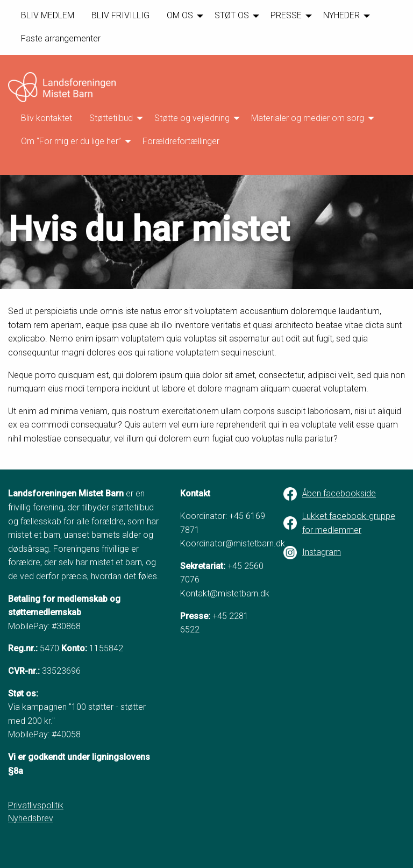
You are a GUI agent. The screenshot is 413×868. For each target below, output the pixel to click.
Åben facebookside (339, 493)
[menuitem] (48, 16)
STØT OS (232, 15)
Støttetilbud (111, 118)
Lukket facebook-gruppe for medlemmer (349, 523)
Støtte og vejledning (192, 118)
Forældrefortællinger (181, 141)
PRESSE (286, 15)
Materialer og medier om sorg (308, 118)
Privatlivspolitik (36, 805)
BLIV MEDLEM (48, 15)
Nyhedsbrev (31, 818)
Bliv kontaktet (47, 118)
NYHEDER (341, 15)
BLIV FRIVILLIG (120, 15)
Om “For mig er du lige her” (71, 141)
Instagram (322, 552)
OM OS (180, 15)
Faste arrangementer (61, 38)
